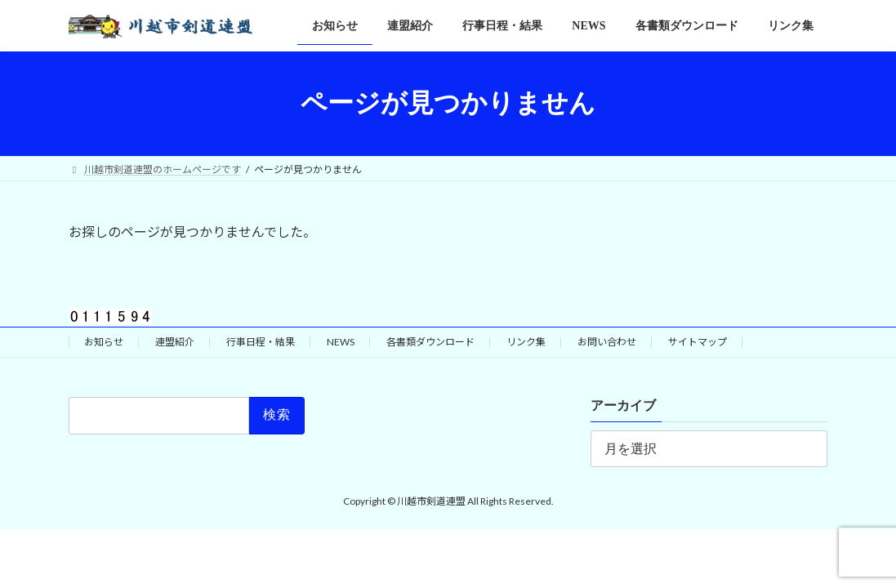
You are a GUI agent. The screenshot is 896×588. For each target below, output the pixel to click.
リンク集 (526, 342)
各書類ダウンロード (430, 342)
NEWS (341, 342)
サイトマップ (698, 342)
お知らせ (104, 342)
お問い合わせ (607, 342)
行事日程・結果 (261, 342)
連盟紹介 (175, 342)
